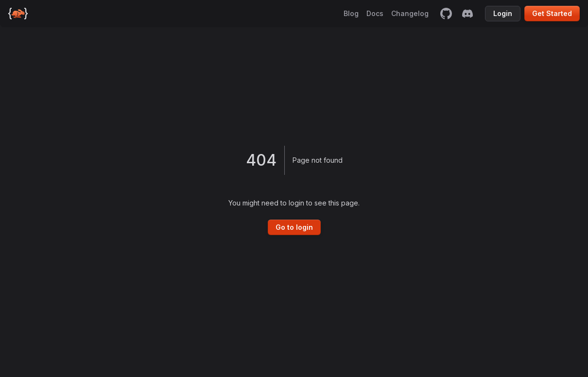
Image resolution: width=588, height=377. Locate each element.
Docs (375, 13)
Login (503, 13)
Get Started (552, 13)
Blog (351, 13)
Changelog (410, 13)
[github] (446, 14)
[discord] (467, 14)
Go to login (294, 227)
